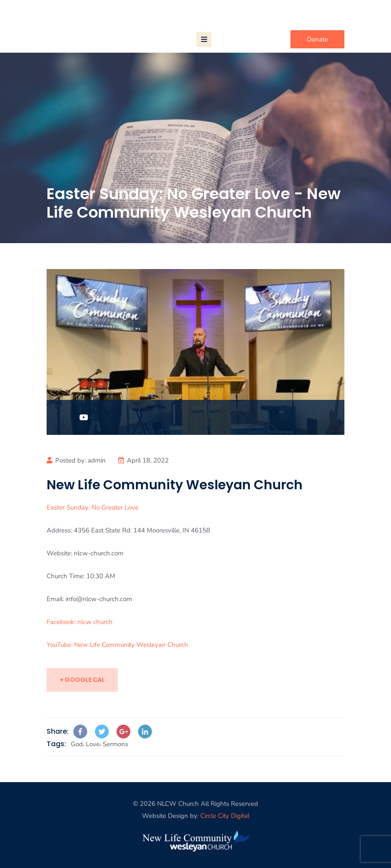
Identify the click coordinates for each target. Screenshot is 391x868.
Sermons (115, 744)
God (77, 744)
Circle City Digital (225, 816)
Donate (317, 39)
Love (93, 744)
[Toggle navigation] (204, 40)
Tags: (56, 744)
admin (97, 460)
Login (336, 13)
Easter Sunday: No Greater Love (93, 507)
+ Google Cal (82, 680)
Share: (58, 731)
